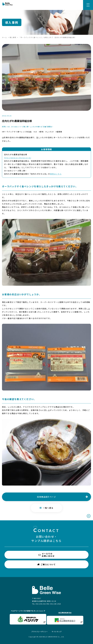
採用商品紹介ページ (46, 497)
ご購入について (46, 564)
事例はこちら (56, 174)
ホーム (4, 37)
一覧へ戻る (47, 508)
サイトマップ (57, 632)
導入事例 (13, 37)
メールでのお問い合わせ (47, 555)
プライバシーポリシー (40, 632)
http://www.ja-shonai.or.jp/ (18, 158)
